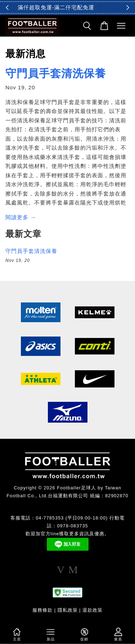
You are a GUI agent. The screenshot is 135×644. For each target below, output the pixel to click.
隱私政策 (68, 610)
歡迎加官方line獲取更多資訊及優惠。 (68, 534)
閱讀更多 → (21, 217)
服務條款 (42, 610)
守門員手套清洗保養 (56, 73)
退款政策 (93, 610)
